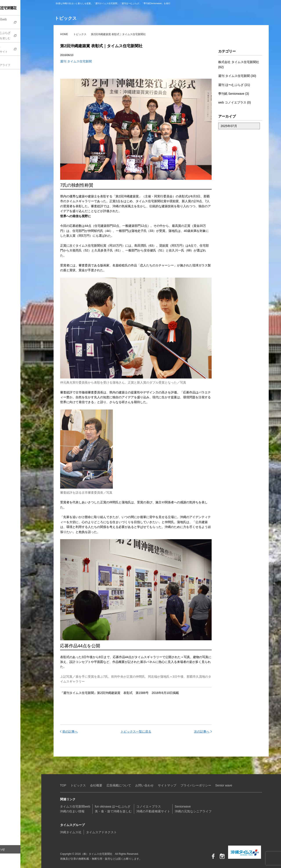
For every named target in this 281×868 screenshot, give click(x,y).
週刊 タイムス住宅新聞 (76, 61)
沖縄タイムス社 (71, 832)
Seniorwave (23, 63)
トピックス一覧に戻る (136, 732)
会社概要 (96, 785)
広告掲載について (119, 785)
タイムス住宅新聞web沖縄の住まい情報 (75, 809)
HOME (64, 34)
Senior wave (224, 785)
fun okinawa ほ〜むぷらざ (23, 36)
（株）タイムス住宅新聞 (17, 8)
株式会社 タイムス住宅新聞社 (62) (239, 64)
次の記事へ (202, 732)
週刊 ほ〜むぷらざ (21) (234, 85)
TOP (63, 785)
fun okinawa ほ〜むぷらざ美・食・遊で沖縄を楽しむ (113, 809)
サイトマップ (167, 785)
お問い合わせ (16, 849)
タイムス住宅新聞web (23, 23)
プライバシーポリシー (196, 785)
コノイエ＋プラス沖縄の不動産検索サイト (153, 809)
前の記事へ (70, 732)
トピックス (80, 34)
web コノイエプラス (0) (235, 102)
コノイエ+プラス (23, 49)
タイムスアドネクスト (101, 832)
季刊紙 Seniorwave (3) (234, 94)
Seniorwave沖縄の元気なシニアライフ (193, 809)
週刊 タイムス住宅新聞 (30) (237, 76)
